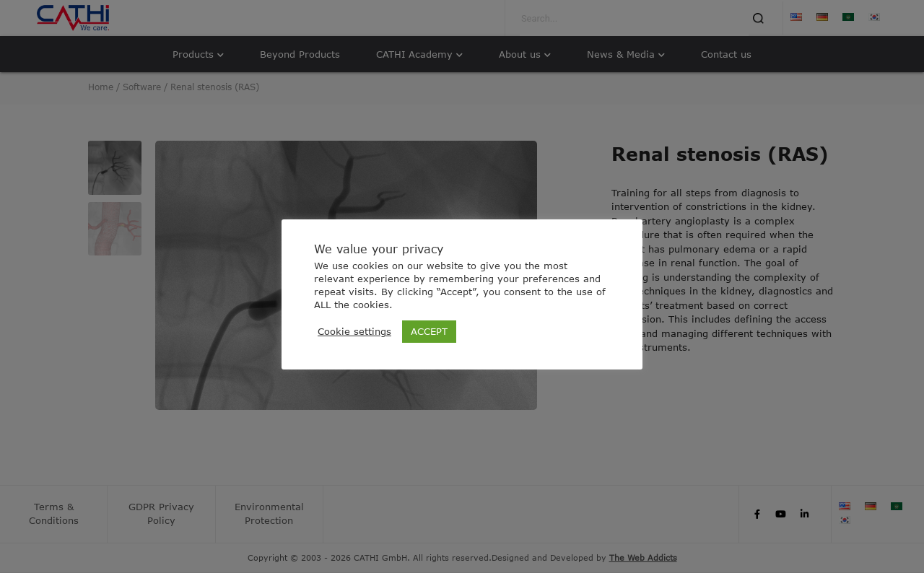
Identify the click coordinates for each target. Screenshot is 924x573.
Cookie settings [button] (354, 331)
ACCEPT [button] (429, 331)
